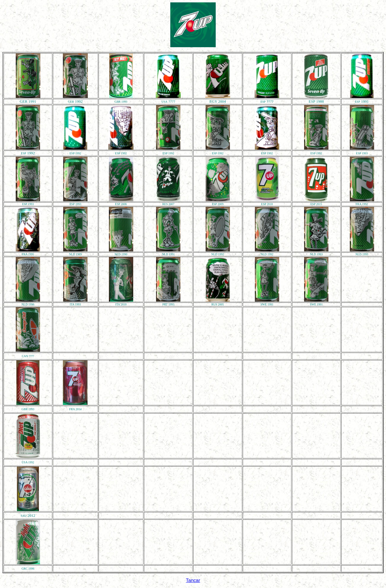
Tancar (193, 580)
